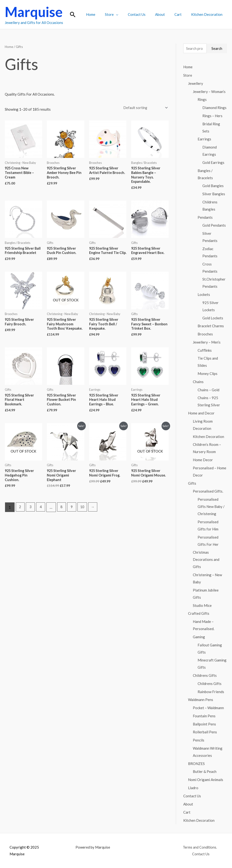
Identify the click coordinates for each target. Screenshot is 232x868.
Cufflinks (205, 351)
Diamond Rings (214, 108)
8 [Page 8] (63, 516)
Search (217, 49)
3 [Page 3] (31, 516)
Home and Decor (201, 413)
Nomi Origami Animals (206, 780)
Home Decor (203, 460)
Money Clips (208, 374)
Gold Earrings (213, 163)
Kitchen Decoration (208, 14)
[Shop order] (144, 108)
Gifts (192, 483)
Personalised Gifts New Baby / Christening (211, 507)
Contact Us (145, 14)
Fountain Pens (204, 716)
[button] (87, 14)
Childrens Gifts (205, 676)
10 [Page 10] (85, 516)
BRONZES (196, 764)
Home (104, 14)
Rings (202, 100)
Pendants (205, 218)
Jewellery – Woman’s (209, 92)
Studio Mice (202, 606)
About (166, 14)
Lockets (204, 295)
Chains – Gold (208, 390)
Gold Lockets (213, 318)
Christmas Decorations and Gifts (206, 560)
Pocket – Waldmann (208, 708)
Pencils (199, 740)
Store (120, 14)
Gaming (199, 637)
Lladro (193, 788)
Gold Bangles (213, 186)
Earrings (204, 139)
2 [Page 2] (20, 516)
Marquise (34, 12)
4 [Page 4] (42, 516)
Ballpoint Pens (204, 724)
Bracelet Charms (211, 326)
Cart (182, 14)
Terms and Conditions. (200, 847)
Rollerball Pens (205, 732)
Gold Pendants (214, 225)
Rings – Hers (212, 116)
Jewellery (196, 84)
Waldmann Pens (201, 700)
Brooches (205, 334)
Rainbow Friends (211, 692)
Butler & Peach (205, 772)
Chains (198, 382)
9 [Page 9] (73, 516)
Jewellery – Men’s (207, 342)
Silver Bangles (214, 194)
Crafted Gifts (199, 614)
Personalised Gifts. (208, 491)
